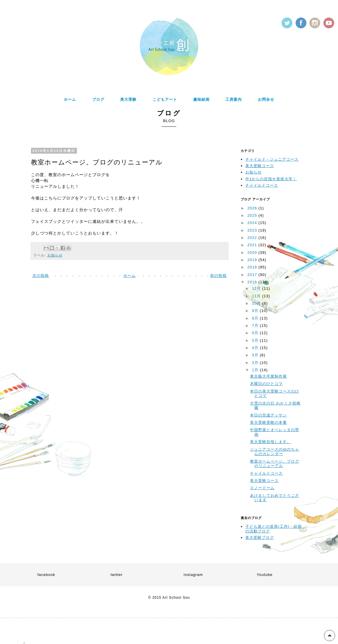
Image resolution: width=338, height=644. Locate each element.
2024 (253, 223)
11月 (257, 296)
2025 (253, 215)
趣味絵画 (201, 99)
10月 (257, 303)
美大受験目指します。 (270, 442)
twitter (117, 575)
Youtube (265, 575)
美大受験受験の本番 (268, 422)
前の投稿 (218, 276)
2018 (253, 267)
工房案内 (234, 99)
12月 (257, 288)
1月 (256, 370)
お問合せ (266, 99)
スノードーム (262, 488)
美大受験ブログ (260, 538)
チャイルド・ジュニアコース (272, 159)
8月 (256, 318)
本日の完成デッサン (268, 415)
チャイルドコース (262, 185)
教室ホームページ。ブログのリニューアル (275, 464)
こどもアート (165, 99)
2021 (253, 245)
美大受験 (128, 99)
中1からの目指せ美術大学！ (271, 179)
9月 (256, 311)
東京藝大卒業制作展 (268, 376)
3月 (256, 355)
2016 (253, 282)
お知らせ (55, 255)
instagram (193, 575)
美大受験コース (260, 166)
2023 (253, 230)
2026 (253, 208)
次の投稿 (41, 276)
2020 (253, 252)
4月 (256, 348)
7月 (256, 326)
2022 (253, 238)
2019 (253, 260)
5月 (256, 340)
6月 (256, 333)
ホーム (70, 99)
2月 (256, 363)
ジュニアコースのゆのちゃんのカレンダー (275, 452)
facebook (46, 575)
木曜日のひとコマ (266, 384)
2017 (253, 275)
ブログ (98, 99)
